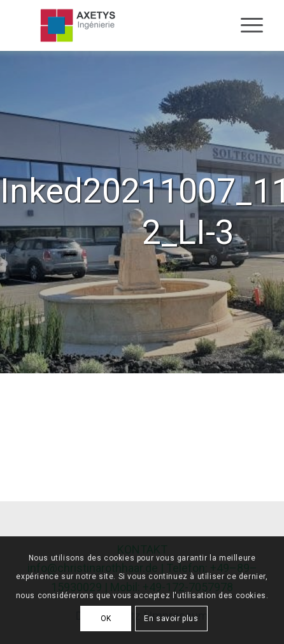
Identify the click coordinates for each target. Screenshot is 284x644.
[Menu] (245, 25)
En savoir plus (171, 619)
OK (106, 619)
